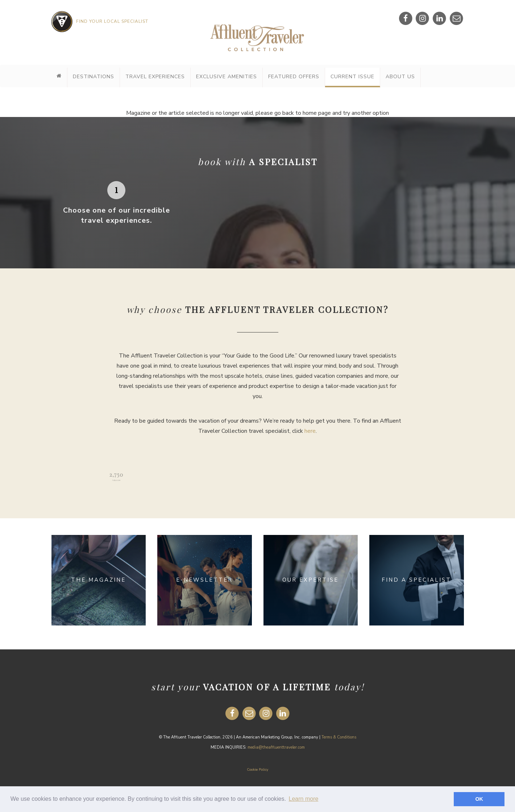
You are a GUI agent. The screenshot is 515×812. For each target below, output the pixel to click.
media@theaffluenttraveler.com (276, 747)
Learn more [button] (304, 799)
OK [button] (479, 799)
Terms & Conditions (339, 737)
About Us (400, 77)
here (310, 431)
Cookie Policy (257, 770)
